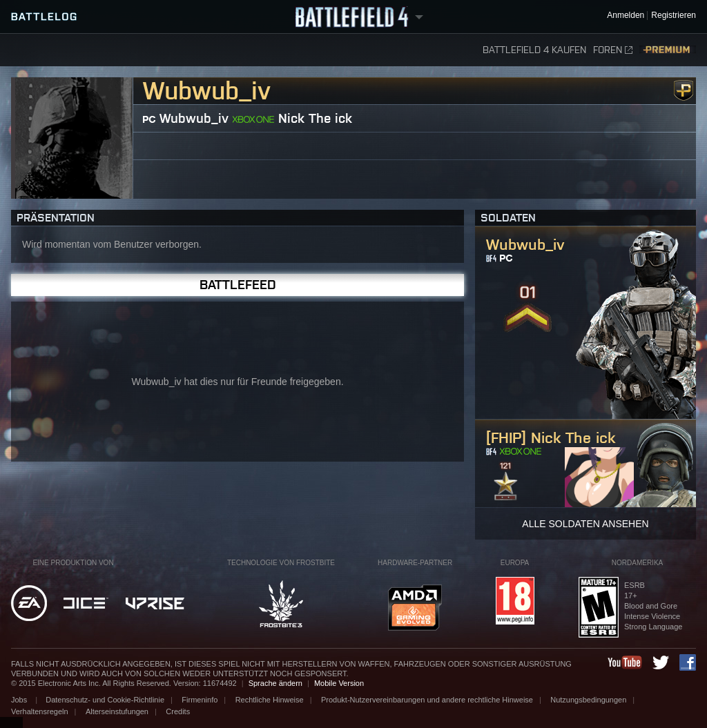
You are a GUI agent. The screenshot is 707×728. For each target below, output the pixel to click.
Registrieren (674, 16)
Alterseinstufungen (117, 711)
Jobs (20, 700)
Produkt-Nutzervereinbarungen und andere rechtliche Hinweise (427, 700)
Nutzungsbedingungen (588, 700)
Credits (178, 711)
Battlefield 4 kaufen (534, 50)
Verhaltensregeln (40, 711)
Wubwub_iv (194, 118)
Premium (668, 50)
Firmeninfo (200, 700)
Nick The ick (315, 118)
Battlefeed (238, 285)
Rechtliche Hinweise (270, 700)
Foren (613, 50)
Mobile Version (339, 683)
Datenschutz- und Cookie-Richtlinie (105, 700)
